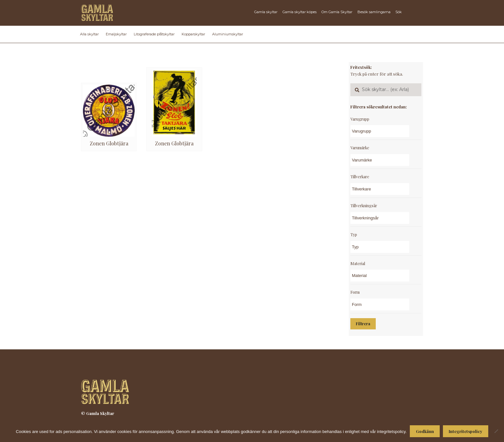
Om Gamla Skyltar (337, 12)
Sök (399, 12)
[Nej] (496, 431)
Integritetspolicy (465, 431)
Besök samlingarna (374, 12)
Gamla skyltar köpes (300, 12)
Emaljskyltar (116, 34)
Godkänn (425, 431)
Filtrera (363, 324)
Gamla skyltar (266, 12)
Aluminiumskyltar (228, 34)
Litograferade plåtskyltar (154, 34)
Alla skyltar (89, 34)
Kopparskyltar (193, 34)
